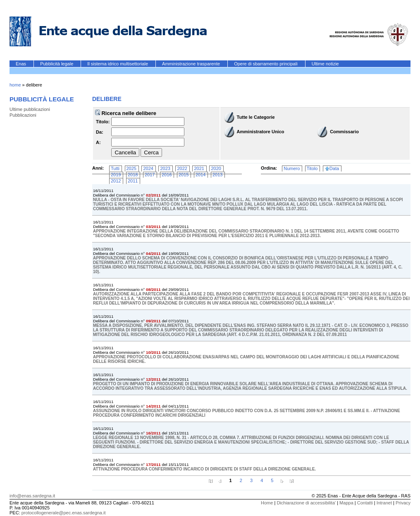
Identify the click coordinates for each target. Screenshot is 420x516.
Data (334, 168)
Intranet (384, 503)
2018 (133, 175)
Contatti (365, 503)
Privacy (403, 503)
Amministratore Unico (261, 132)
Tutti (115, 168)
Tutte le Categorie (256, 117)
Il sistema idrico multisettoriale (118, 64)
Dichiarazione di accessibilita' (306, 503)
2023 (165, 168)
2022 (182, 168)
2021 (199, 168)
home (15, 85)
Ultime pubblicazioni (30, 109)
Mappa (346, 503)
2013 (217, 175)
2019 (116, 175)
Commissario (344, 132)
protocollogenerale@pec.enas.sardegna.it (64, 513)
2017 (150, 175)
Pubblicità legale (57, 64)
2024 (148, 168)
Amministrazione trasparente (192, 64)
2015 (184, 175)
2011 (133, 181)
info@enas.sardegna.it (32, 496)
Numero (292, 168)
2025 (131, 168)
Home (267, 503)
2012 (116, 181)
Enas (21, 64)
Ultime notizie (325, 64)
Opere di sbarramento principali (266, 64)
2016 (167, 175)
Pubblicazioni (23, 115)
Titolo (312, 168)
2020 (216, 168)
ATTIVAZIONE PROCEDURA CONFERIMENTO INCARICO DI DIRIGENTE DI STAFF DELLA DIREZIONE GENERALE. (204, 469)
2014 (200, 175)
